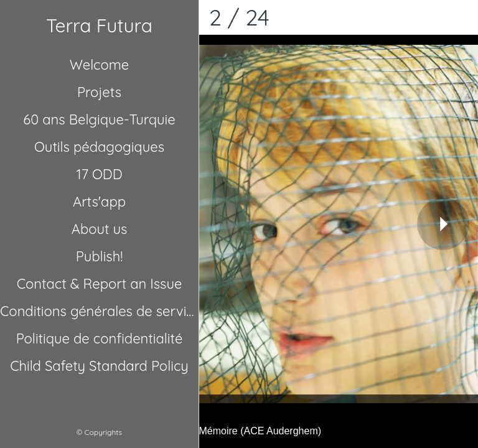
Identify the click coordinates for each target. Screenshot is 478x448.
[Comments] (461, 17)
